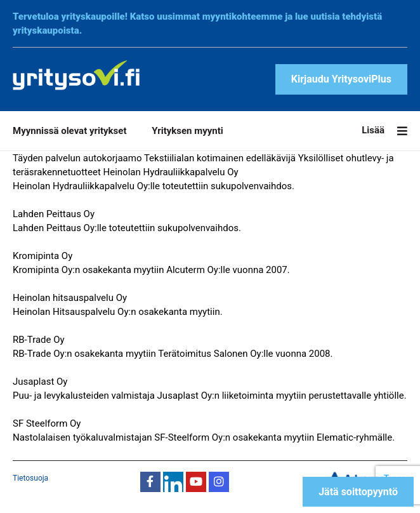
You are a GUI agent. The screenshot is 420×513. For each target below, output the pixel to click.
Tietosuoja (30, 478)
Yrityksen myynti (187, 131)
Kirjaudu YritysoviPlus (341, 79)
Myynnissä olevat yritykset (69, 131)
